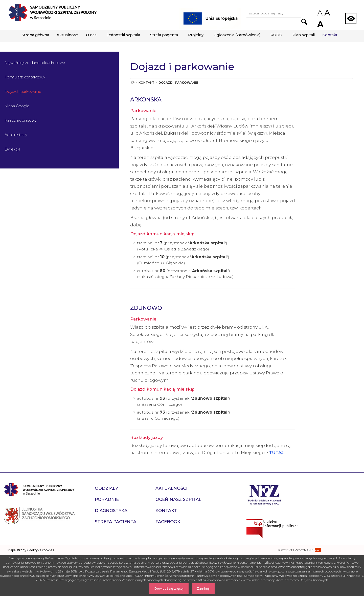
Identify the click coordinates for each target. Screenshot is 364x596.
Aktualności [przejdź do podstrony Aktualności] (171, 488)
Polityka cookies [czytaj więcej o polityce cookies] (41, 550)
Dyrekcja (12, 149)
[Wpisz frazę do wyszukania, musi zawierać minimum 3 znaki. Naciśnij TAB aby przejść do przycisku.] (274, 14)
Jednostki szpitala (123, 35)
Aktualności (67, 35)
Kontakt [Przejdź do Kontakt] (146, 83)
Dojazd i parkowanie (23, 92)
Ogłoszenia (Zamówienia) (237, 35)
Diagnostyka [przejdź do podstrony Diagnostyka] (111, 510)
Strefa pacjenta (164, 35)
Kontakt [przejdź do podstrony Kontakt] (166, 510)
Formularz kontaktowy (25, 77)
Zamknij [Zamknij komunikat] (203, 589)
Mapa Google (17, 106)
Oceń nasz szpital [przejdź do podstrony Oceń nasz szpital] (178, 499)
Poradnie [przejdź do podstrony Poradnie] (107, 499)
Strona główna (35, 35)
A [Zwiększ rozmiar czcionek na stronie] (320, 24)
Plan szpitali (304, 35)
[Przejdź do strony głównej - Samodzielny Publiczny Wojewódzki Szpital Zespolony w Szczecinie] (53, 13)
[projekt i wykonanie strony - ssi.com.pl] (300, 550)
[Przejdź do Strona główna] (132, 83)
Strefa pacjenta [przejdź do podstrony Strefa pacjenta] (116, 522)
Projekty (196, 35)
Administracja (16, 135)
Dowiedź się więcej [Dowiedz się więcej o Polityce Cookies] (169, 589)
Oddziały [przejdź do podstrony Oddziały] (106, 488)
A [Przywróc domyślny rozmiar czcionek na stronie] (327, 13)
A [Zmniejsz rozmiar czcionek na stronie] (320, 13)
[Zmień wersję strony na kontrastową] (351, 18)
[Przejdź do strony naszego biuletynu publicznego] (303, 528)
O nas (91, 35)
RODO (276, 35)
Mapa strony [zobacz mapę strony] (17, 550)
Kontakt (330, 35)
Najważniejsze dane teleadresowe (35, 63)
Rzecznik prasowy (21, 120)
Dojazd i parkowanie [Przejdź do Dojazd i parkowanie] (178, 83)
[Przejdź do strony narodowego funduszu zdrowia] (265, 494)
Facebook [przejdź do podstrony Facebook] (168, 522)
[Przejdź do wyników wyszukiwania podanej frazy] (304, 22)
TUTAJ (276, 453)
